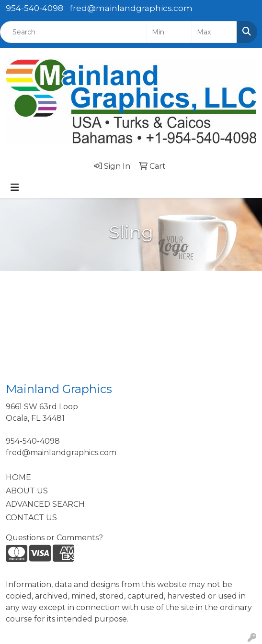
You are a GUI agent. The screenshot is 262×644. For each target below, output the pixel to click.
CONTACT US (31, 518)
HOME (18, 477)
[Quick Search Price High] (214, 32)
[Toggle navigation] (15, 187)
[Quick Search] (74, 32)
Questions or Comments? (54, 538)
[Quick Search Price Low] (169, 32)
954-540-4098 (34, 8)
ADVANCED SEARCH (45, 504)
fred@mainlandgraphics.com (131, 8)
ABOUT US (27, 491)
